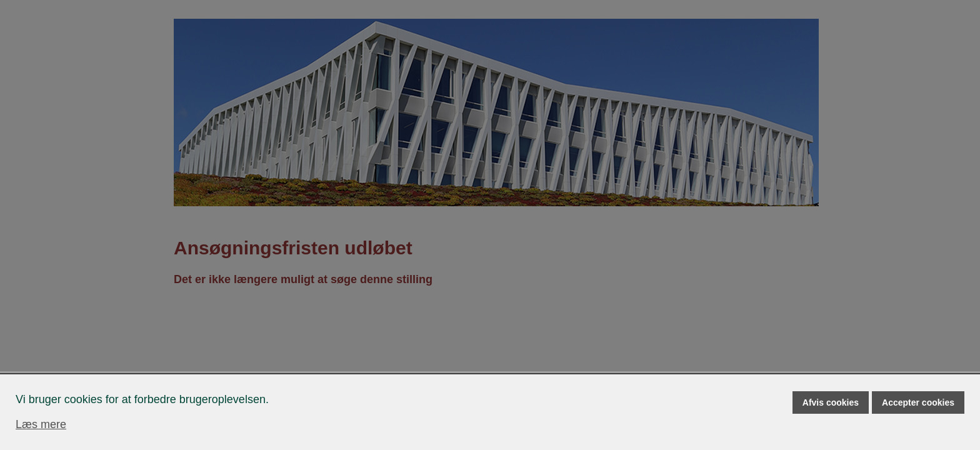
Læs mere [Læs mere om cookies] (41, 424)
